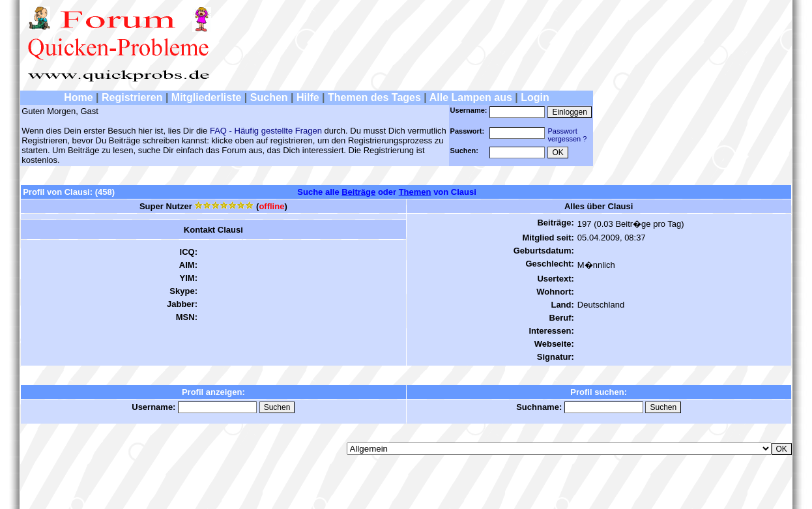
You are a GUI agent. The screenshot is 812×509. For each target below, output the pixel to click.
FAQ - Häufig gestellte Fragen (266, 131)
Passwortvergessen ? (567, 135)
